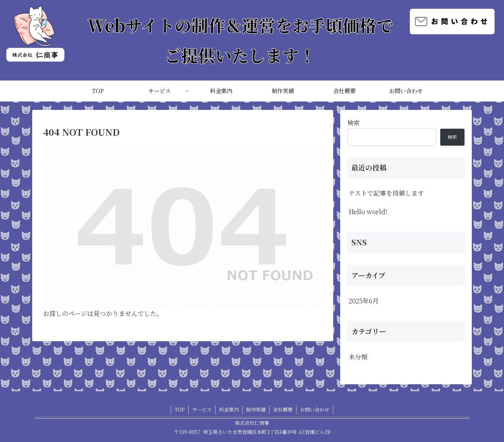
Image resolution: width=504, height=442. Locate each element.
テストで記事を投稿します (386, 193)
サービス (202, 409)
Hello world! (368, 211)
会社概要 (283, 409)
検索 (353, 122)
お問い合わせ (315, 409)
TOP (180, 409)
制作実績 (256, 409)
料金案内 (229, 409)
